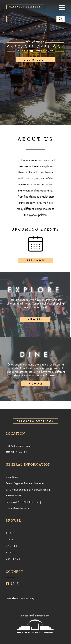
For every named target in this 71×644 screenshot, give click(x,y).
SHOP (10, 533)
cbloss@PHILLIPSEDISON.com (24, 502)
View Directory (35, 60)
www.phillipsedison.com (18, 508)
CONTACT (13, 559)
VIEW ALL (35, 319)
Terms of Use (13, 599)
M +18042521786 (38, 490)
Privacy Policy (28, 599)
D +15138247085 (18, 490)
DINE (10, 540)
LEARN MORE (35, 260)
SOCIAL (12, 552)
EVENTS (12, 546)
